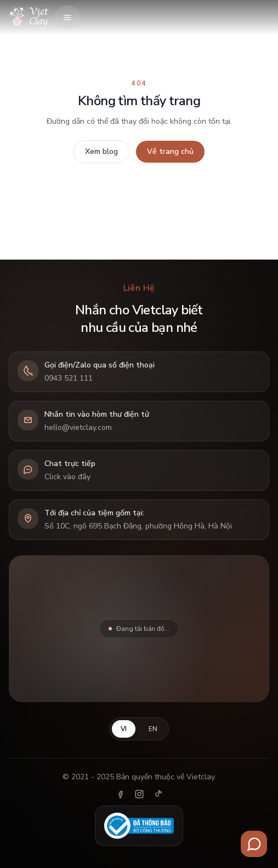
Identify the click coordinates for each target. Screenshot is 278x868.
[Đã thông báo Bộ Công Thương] (139, 826)
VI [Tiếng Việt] (124, 729)
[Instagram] (139, 794)
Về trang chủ (170, 151)
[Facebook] (121, 794)
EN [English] (153, 729)
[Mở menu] (67, 18)
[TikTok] (158, 794)
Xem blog (101, 151)
